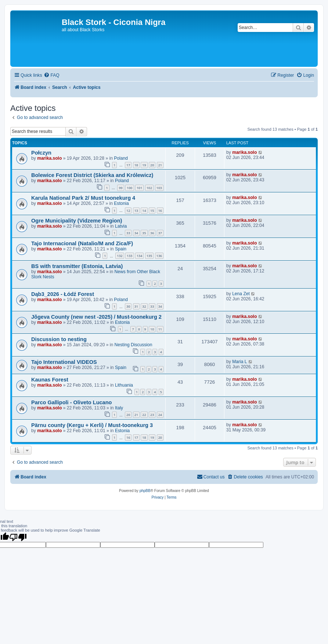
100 (129, 188)
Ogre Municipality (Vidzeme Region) (77, 221)
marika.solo (49, 158)
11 (160, 329)
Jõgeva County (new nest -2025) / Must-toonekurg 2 (96, 317)
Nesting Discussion (134, 345)
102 (149, 188)
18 (136, 165)
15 (152, 211)
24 (160, 415)
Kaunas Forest (50, 380)
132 (120, 256)
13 (136, 211)
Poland (121, 158)
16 (160, 211)
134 (139, 256)
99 (120, 188)
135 (149, 256)
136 (159, 256)
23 (152, 415)
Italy (119, 408)
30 (128, 306)
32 (144, 306)
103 (159, 188)
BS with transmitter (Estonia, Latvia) (77, 266)
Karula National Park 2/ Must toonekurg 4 (83, 198)
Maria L (239, 362)
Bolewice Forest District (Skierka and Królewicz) (92, 175)
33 (128, 233)
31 (136, 306)
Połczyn (41, 153)
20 (152, 165)
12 (128, 211)
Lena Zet (241, 294)
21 (160, 165)
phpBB (145, 491)
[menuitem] (51, 75)
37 (160, 233)
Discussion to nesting (59, 339)
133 (129, 256)
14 (144, 211)
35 (144, 233)
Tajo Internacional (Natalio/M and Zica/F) (82, 243)
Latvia (121, 226)
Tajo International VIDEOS (64, 362)
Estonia (121, 203)
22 (144, 415)
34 (136, 233)
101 (139, 188)
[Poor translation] (18, 537)
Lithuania (124, 385)
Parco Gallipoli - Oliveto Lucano (71, 402)
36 (152, 233)
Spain (121, 249)
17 (128, 165)
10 (152, 329)
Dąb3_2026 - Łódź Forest (63, 294)
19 (144, 165)
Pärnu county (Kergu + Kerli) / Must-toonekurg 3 (92, 425)
